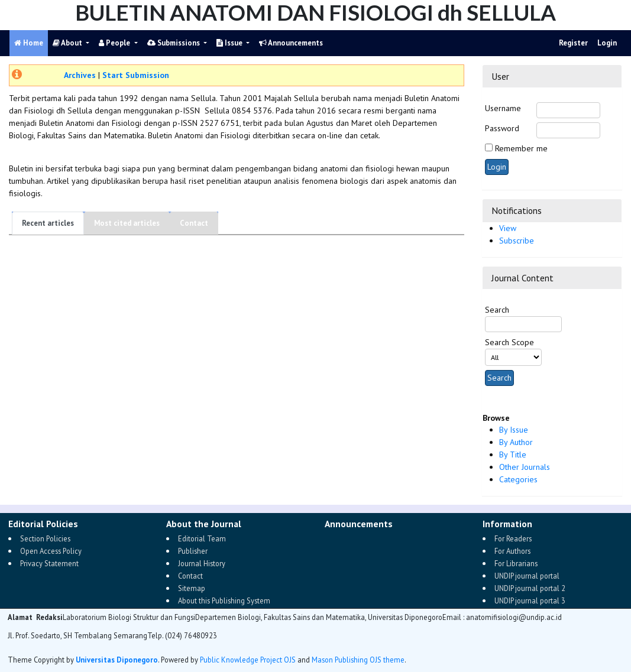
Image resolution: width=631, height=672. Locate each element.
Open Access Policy (51, 551)
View (508, 228)
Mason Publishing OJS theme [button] (358, 660)
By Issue (514, 430)
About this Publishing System (224, 600)
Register (573, 43)
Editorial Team (202, 538)
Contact (194, 223)
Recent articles (48, 223)
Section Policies (45, 538)
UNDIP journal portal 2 (530, 588)
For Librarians (516, 563)
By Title (513, 455)
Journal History (202, 563)
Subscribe (517, 241)
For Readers (513, 538)
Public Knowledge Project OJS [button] (248, 660)
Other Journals (525, 467)
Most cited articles (127, 223)
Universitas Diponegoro (117, 660)
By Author (516, 442)
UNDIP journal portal (527, 576)
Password (502, 128)
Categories (518, 479)
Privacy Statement (49, 563)
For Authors (512, 551)
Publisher (193, 551)
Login (607, 43)
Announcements (291, 43)
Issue (230, 43)
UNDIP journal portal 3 (530, 600)
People (115, 43)
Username (503, 108)
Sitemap (192, 588)
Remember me (521, 148)
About (68, 43)
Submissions (174, 43)
